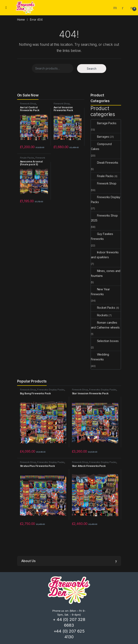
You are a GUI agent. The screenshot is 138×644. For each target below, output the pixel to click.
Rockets (99, 315)
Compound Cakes (101, 146)
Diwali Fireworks (105, 163)
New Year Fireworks (100, 292)
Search (116, 8)
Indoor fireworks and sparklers (105, 255)
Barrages (100, 137)
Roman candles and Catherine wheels (105, 325)
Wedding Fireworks (100, 357)
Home (21, 20)
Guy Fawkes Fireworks (102, 236)
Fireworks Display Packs (106, 200)
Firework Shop (28, 104)
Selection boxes (105, 341)
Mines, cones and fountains (106, 273)
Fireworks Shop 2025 (104, 218)
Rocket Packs (103, 308)
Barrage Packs (104, 123)
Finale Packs (27, 158)
